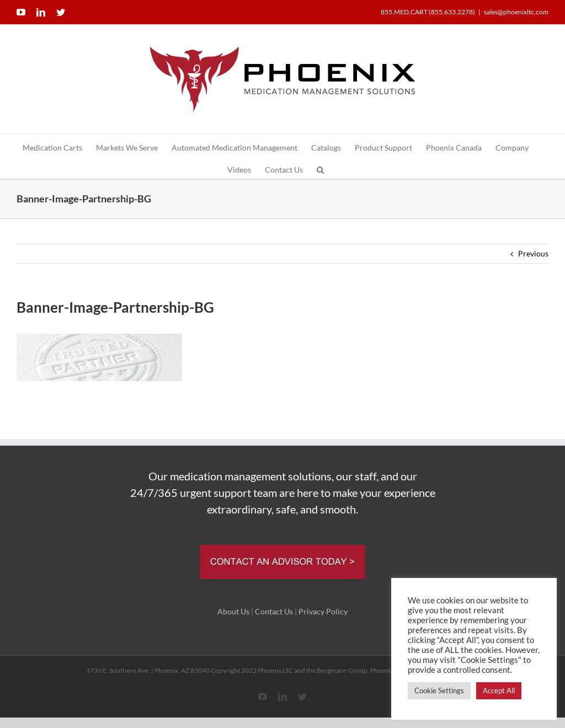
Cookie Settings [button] (439, 690)
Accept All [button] (499, 690)
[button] (320, 168)
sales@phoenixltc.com (516, 12)
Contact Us (274, 611)
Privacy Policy (323, 611)
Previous (533, 253)
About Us (233, 611)
